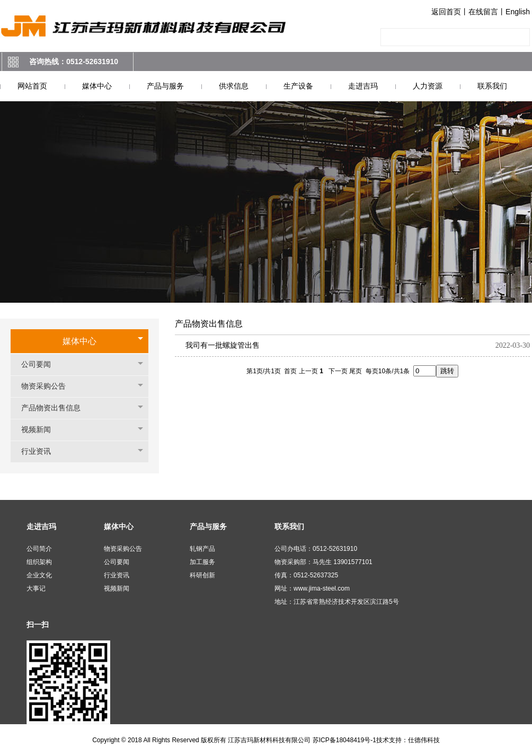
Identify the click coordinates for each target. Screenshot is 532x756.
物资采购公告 (49, 386)
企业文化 (39, 575)
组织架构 (39, 562)
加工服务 (202, 562)
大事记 (36, 588)
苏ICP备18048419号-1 (344, 740)
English (518, 12)
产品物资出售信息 (56, 408)
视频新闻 (41, 430)
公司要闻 (41, 364)
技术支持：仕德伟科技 (408, 740)
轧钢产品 (202, 549)
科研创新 (202, 575)
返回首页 (446, 12)
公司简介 (39, 549)
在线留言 (483, 12)
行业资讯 (41, 451)
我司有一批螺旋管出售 (223, 345)
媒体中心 (79, 341)
